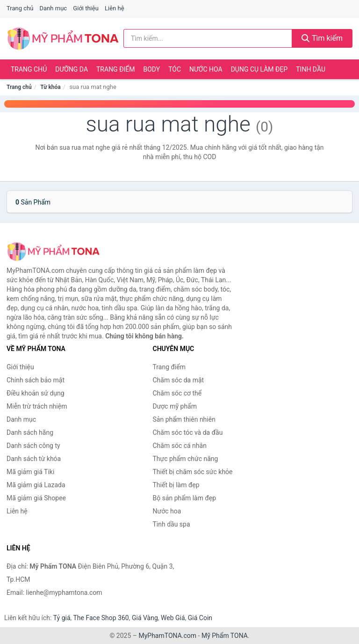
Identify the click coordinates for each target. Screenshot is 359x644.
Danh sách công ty (33, 446)
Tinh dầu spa (172, 524)
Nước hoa (206, 69)
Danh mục (54, 8)
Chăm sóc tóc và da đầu (188, 432)
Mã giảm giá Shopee (36, 498)
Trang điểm (116, 69)
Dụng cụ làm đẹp (259, 69)
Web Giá (173, 618)
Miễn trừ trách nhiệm (37, 406)
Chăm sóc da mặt (179, 380)
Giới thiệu (86, 8)
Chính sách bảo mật (36, 380)
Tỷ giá (62, 618)
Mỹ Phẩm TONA (225, 636)
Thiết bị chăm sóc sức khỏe (193, 472)
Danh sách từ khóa (34, 459)
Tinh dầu (311, 69)
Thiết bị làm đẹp (176, 485)
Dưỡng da (72, 69)
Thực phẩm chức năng (186, 459)
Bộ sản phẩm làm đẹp (185, 498)
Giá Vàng (145, 618)
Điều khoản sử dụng (36, 393)
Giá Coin (200, 618)
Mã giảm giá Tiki (30, 472)
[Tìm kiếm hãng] (208, 38)
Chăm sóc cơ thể (177, 393)
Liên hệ (115, 8)
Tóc (175, 69)
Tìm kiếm (322, 38)
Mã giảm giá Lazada (36, 485)
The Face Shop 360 (101, 618)
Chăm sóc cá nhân (180, 446)
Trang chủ (20, 8)
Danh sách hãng (30, 432)
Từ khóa (50, 87)
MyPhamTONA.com (167, 636)
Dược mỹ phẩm (175, 406)
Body (152, 69)
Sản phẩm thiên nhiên (184, 419)
